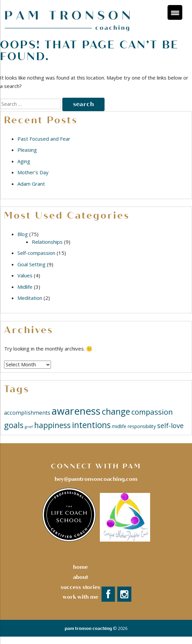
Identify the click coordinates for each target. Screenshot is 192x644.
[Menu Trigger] (175, 12)
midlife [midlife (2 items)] (119, 426)
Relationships (47, 242)
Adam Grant (31, 184)
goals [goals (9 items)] (14, 425)
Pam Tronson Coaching (88, 629)
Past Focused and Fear (44, 139)
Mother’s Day (33, 172)
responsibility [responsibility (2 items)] (142, 426)
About (81, 577)
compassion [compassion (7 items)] (152, 412)
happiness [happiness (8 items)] (52, 425)
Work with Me (80, 597)
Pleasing (27, 150)
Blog (23, 234)
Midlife (25, 287)
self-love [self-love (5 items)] (170, 426)
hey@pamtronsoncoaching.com (96, 479)
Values (25, 275)
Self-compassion (36, 253)
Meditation (30, 298)
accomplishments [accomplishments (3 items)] (27, 412)
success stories (80, 587)
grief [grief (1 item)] (29, 427)
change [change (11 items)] (116, 411)
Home (80, 567)
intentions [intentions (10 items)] (91, 425)
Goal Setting (31, 264)
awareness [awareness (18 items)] (76, 411)
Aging (24, 161)
